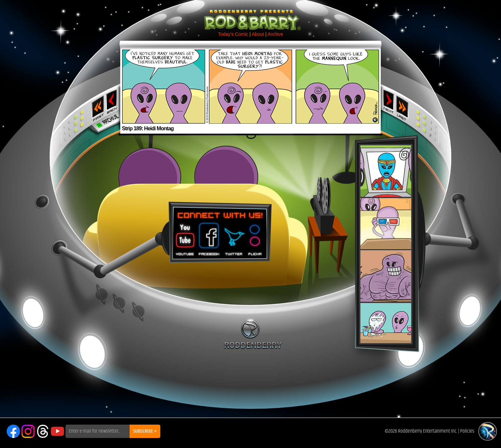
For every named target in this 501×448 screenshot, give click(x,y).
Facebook (208, 237)
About (258, 34)
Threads (43, 431)
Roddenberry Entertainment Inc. (428, 431)
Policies (467, 431)
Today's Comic (233, 34)
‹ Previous (112, 101)
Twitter (233, 237)
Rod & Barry (251, 15)
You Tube (184, 237)
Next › (389, 101)
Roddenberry (253, 334)
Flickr (255, 237)
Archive (275, 34)
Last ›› (404, 106)
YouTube (57, 431)
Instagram (28, 431)
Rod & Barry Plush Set (386, 244)
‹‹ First (97, 106)
